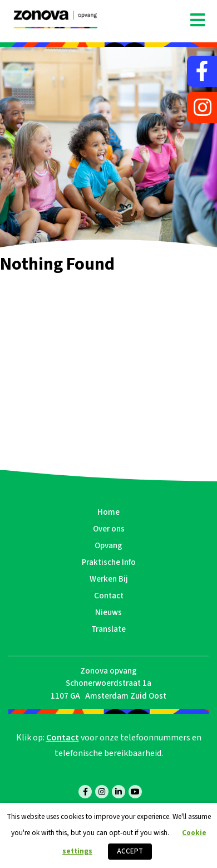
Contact (109, 596)
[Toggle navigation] (198, 21)
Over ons (109, 529)
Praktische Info (109, 562)
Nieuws (108, 613)
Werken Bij (109, 579)
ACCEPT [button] (130, 851)
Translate (108, 629)
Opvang (108, 546)
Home (108, 512)
